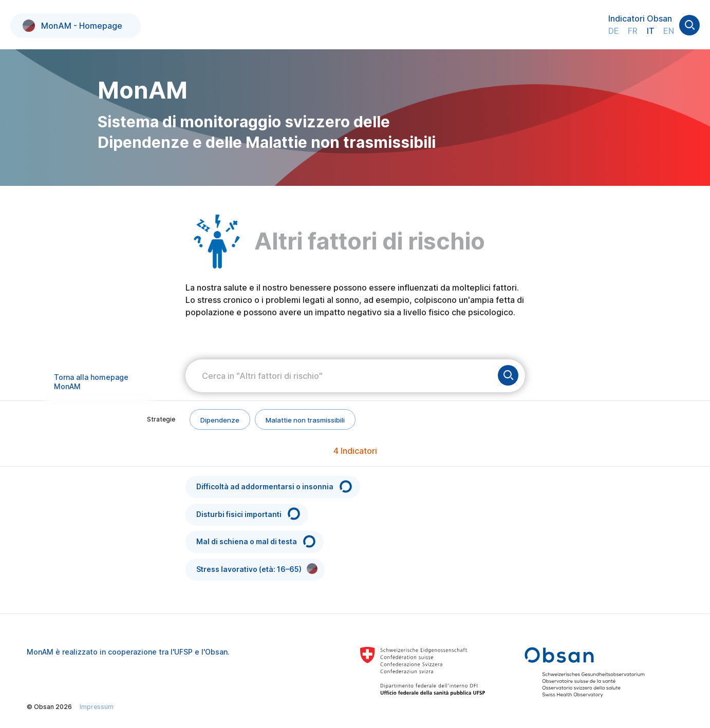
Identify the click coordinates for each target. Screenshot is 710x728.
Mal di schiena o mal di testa (257, 541)
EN (669, 31)
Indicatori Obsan (640, 18)
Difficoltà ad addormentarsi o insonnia (275, 486)
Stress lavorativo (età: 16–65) (257, 569)
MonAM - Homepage (72, 26)
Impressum (97, 707)
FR (633, 31)
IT (651, 31)
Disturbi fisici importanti (249, 514)
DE (614, 31)
